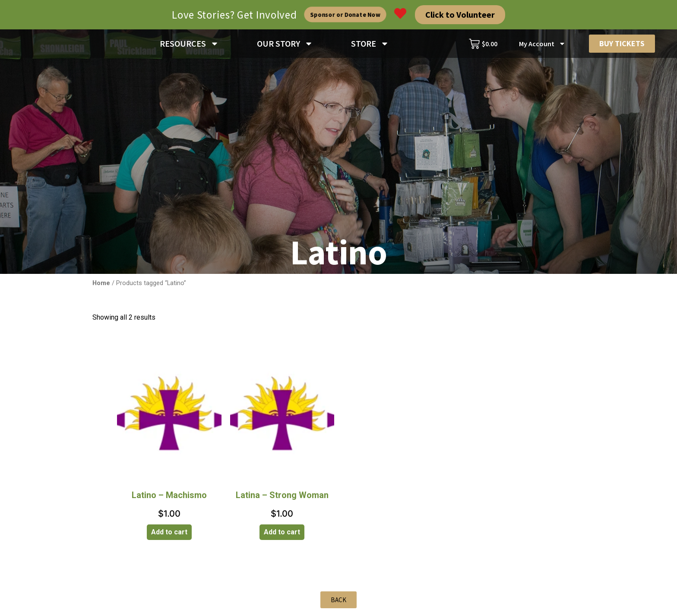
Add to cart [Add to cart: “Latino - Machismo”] (169, 535)
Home (101, 286)
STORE (370, 45)
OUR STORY (285, 45)
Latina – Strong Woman (282, 499)
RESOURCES (189, 45)
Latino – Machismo (169, 499)
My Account (542, 45)
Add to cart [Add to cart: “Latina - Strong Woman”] (282, 535)
